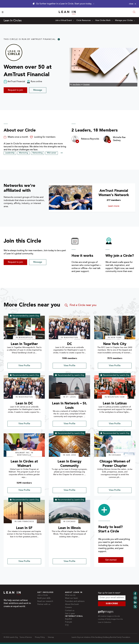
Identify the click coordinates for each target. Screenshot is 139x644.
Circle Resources (84, 21)
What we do (70, 595)
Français (68, 622)
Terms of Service (26, 637)
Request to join (15, 90)
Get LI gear (70, 614)
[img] (24, 327)
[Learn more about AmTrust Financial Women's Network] (70, 198)
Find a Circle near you (80, 305)
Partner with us (44, 604)
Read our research (45, 601)
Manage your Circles (125, 21)
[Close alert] (132, 4)
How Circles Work (104, 21)
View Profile (24, 366)
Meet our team (71, 598)
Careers (68, 608)
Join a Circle (43, 595)
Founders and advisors (75, 601)
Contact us (70, 611)
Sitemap (51, 637)
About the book (72, 604)
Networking (38, 153)
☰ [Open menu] (3, 12)
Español (68, 619)
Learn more (118, 206)
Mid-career (52, 153)
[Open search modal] (134, 12)
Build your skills (44, 598)
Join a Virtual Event (64, 21)
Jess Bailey (76, 85)
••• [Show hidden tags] (62, 153)
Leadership (10, 153)
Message (38, 90)
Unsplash (86, 85)
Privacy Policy (40, 637)
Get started (111, 560)
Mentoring (24, 153)
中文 (67, 625)
